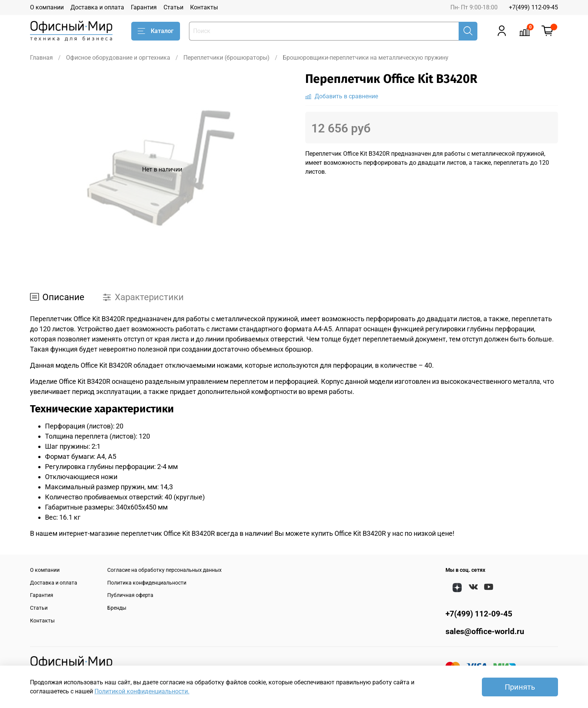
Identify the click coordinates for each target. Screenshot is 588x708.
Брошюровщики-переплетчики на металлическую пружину (366, 58)
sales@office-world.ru (485, 631)
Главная (41, 58)
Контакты (204, 7)
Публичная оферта (130, 595)
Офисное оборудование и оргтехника (118, 58)
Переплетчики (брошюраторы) (226, 58)
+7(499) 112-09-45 (533, 7)
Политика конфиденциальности (147, 583)
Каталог (156, 31)
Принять (520, 687)
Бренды (117, 608)
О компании (47, 7)
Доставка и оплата (97, 7)
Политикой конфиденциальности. (142, 691)
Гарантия (144, 7)
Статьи (173, 7)
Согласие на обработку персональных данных (164, 570)
